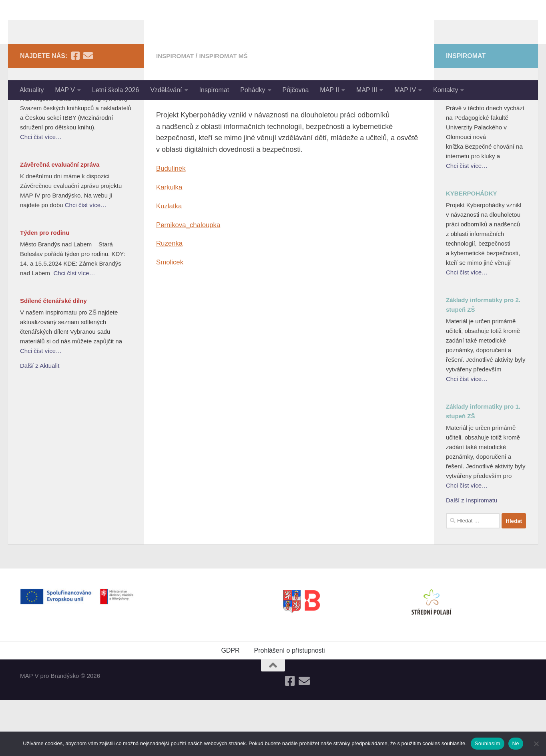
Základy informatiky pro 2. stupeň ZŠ (483, 361)
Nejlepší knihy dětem (50, 143)
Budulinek (172, 224)
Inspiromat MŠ (227, 112)
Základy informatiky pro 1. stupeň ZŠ (483, 467)
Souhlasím (488, 743)
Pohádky (253, 90)
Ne (516, 743)
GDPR (230, 707)
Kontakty (446, 90)
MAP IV (405, 90)
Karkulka (170, 243)
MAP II (329, 90)
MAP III (367, 90)
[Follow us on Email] (88, 112)
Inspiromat (214, 90)
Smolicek (171, 318)
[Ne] (536, 744)
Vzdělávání (166, 90)
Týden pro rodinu (45, 289)
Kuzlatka (170, 262)
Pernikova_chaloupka (191, 280)
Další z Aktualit (40, 422)
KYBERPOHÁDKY (472, 249)
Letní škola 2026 (115, 90)
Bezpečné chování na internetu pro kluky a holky (484, 148)
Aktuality (32, 90)
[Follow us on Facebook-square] (75, 112)
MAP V (65, 90)
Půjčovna (296, 90)
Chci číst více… (41, 193)
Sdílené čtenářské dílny (53, 357)
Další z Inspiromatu (472, 556)
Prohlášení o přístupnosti (290, 707)
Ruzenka (170, 299)
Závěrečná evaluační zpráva (60, 221)
